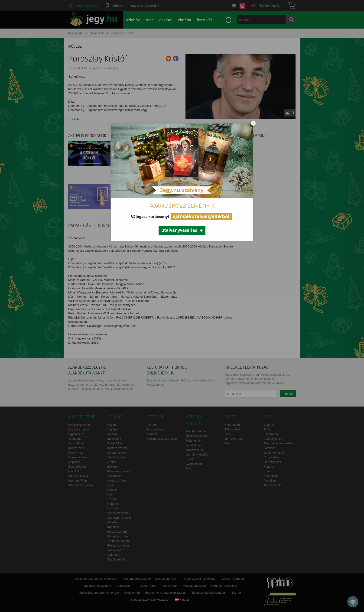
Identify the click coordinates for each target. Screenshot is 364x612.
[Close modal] (253, 123)
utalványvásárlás (179, 230)
